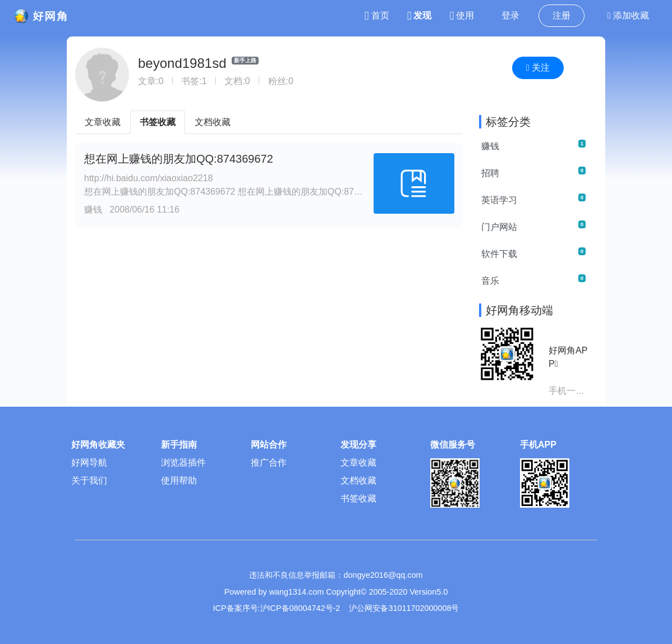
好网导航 (89, 463)
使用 (462, 15)
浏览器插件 (183, 463)
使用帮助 (179, 480)
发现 (420, 15)
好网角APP (568, 357)
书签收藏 (158, 122)
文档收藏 (213, 122)
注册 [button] (561, 15)
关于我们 (89, 480)
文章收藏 (103, 122)
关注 (538, 68)
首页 (377, 15)
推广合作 (269, 463)
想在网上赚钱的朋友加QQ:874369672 (179, 159)
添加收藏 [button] (628, 15)
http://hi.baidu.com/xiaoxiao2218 (148, 178)
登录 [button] (510, 15)
